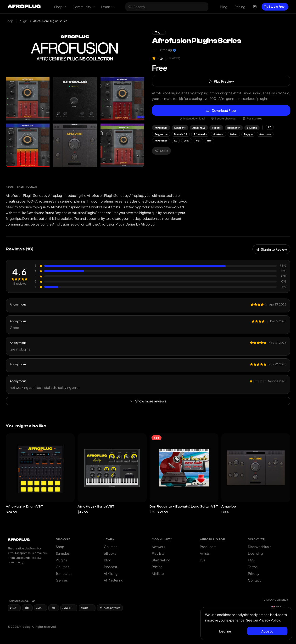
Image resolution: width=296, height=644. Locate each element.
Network (159, 547)
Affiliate (158, 573)
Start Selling (161, 560)
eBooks (110, 553)
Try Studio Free (274, 7)
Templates (64, 573)
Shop (60, 7)
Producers (208, 547)
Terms (253, 567)
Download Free (221, 110)
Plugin (23, 21)
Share (161, 151)
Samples (63, 553)
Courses (62, 567)
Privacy (254, 573)
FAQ (251, 560)
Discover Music (260, 547)
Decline (225, 631)
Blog (224, 7)
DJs (202, 560)
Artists (205, 553)
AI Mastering (114, 580)
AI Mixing (111, 573)
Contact (254, 580)
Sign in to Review (271, 249)
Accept (267, 631)
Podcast (110, 567)
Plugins (61, 560)
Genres (62, 580)
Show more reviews (148, 401)
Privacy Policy (270, 620)
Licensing (255, 553)
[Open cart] (255, 7)
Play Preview (221, 81)
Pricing (240, 7)
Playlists (158, 553)
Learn (108, 7)
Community (84, 7)
